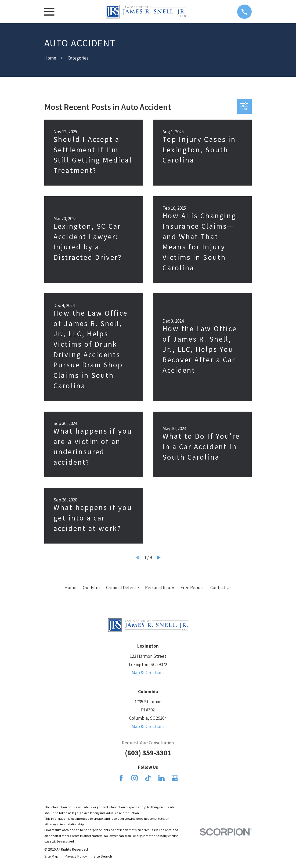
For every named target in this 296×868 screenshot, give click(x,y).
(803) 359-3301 (148, 753)
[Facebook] (121, 778)
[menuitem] (51, 856)
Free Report (192, 588)
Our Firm (91, 588)
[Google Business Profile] (175, 778)
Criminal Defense (122, 588)
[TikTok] (148, 778)
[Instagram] (135, 778)
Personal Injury (160, 588)
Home (70, 588)
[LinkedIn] (161, 778)
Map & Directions (148, 673)
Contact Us (221, 588)
